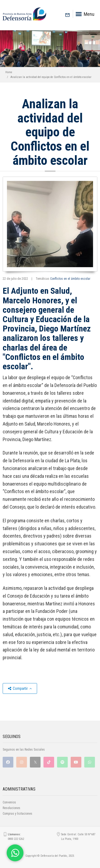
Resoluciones (11, 808)
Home (9, 72)
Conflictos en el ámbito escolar (70, 279)
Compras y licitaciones (17, 814)
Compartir (20, 688)
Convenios (9, 802)
